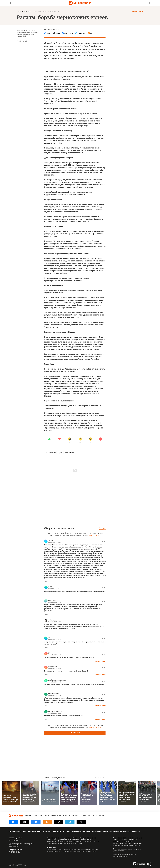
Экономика (39, 816)
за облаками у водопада (57, 680)
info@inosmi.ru (13, 846)
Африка (60, 453)
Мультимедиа (77, 816)
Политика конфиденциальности (78, 832)
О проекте (47, 832)
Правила (102, 528)
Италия (28, 11)
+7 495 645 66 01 (14, 852)
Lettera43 (20, 11)
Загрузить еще (75, 733)
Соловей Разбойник (56, 694)
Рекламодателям (58, 832)
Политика (29, 816)
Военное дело (56, 816)
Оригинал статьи (137, 11)
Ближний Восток (69, 453)
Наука (47, 816)
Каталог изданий (14, 832)
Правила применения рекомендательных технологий (111, 832)
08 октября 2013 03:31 (41, 11)
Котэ (50, 587)
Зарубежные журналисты (32, 832)
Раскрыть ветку (100, 661)
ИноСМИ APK (136, 832)
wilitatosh (52, 620)
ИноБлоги (87, 816)
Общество (66, 816)
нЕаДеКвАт (53, 667)
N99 (50, 653)
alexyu (51, 541)
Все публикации (98, 816)
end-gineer (52, 600)
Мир (46, 453)
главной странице (95, 535)
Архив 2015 (53, 453)
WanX (50, 638)
